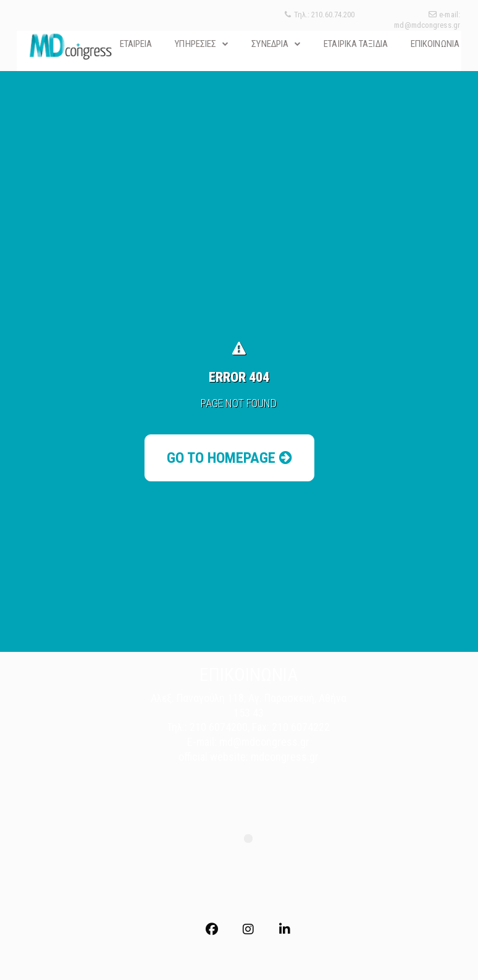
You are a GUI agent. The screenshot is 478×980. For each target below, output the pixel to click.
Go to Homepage (229, 458)
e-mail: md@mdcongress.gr (427, 20)
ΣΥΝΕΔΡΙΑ (270, 44)
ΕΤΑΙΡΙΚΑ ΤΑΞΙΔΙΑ (356, 44)
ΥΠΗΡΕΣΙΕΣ (195, 44)
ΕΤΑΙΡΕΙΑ (136, 44)
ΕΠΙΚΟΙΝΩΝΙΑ (435, 44)
